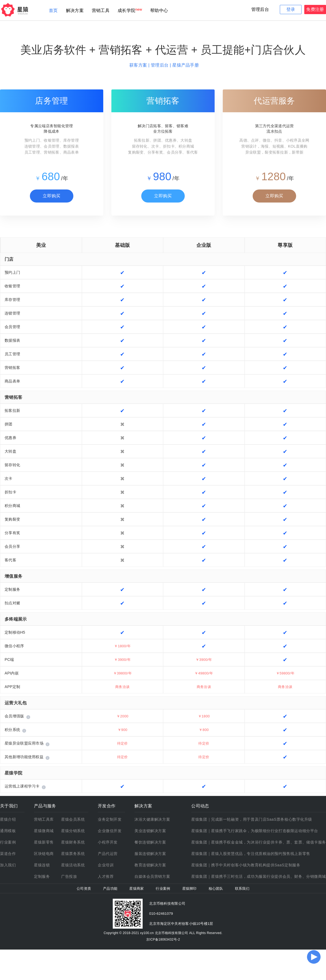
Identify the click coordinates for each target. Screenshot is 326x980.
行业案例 (8, 842)
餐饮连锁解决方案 (150, 842)
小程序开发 (108, 842)
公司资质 (84, 889)
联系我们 (242, 889)
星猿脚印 (189, 889)
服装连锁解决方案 (150, 854)
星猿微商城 (44, 831)
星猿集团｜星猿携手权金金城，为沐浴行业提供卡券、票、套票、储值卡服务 (259, 842)
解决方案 (75, 10)
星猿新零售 (44, 842)
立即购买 (51, 196)
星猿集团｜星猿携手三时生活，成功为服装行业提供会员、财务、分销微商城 (259, 876)
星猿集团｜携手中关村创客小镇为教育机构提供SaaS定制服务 (246, 865)
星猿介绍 (8, 819)
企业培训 (106, 865)
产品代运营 (108, 854)
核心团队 (216, 889)
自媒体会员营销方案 (152, 876)
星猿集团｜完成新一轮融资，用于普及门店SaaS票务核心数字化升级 (252, 819)
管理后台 (260, 9)
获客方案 (139, 65)
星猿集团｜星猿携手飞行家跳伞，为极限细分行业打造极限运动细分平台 (255, 831)
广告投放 (69, 876)
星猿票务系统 (73, 854)
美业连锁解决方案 (150, 831)
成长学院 (126, 10)
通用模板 (8, 831)
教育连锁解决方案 (150, 865)
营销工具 (101, 10)
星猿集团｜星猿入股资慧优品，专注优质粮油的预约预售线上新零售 (251, 854)
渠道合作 (8, 854)
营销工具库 (44, 819)
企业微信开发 (110, 831)
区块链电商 (44, 854)
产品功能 (110, 889)
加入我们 (8, 865)
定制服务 (42, 876)
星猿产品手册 (186, 65)
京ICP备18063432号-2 (163, 939)
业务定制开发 (110, 819)
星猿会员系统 (73, 819)
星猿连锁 (42, 865)
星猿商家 (137, 889)
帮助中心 (159, 10)
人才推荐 (106, 876)
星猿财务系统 (73, 842)
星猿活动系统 (73, 865)
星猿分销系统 (73, 831)
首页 (53, 10)
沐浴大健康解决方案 (152, 819)
